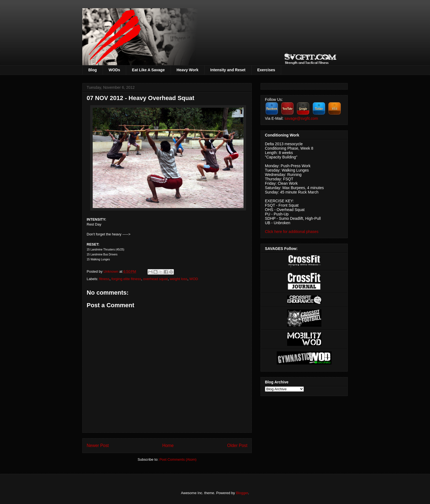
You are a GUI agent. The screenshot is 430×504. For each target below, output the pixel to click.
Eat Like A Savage (148, 70)
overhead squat (155, 279)
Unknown (111, 271)
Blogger (242, 493)
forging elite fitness (126, 279)
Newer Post (98, 445)
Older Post (237, 445)
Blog (93, 70)
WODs (114, 70)
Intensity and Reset (228, 70)
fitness (104, 279)
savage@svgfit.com (301, 118)
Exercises (266, 70)
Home (168, 445)
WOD (194, 279)
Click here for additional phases (292, 232)
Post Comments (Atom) (178, 459)
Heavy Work (188, 70)
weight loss (179, 279)
